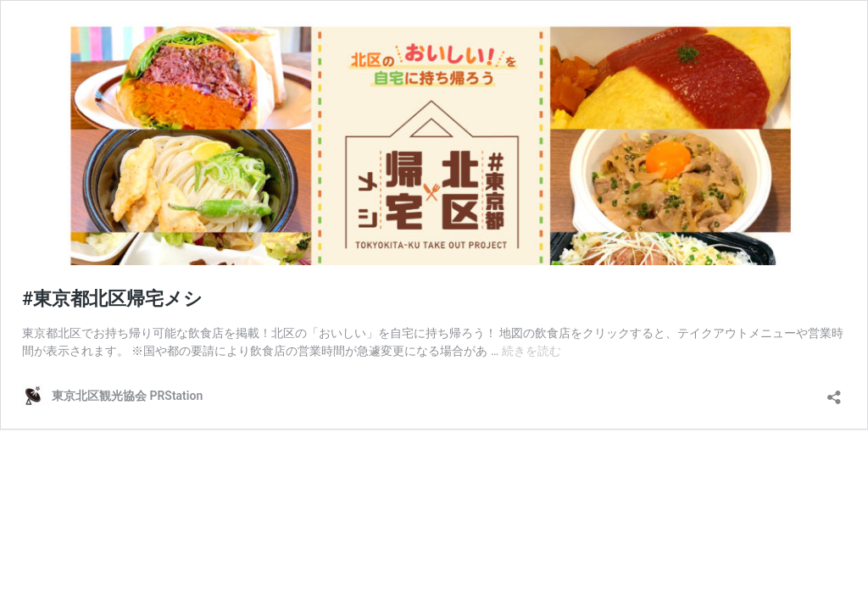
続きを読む (531, 351)
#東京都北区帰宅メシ (112, 299)
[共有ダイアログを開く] (834, 392)
